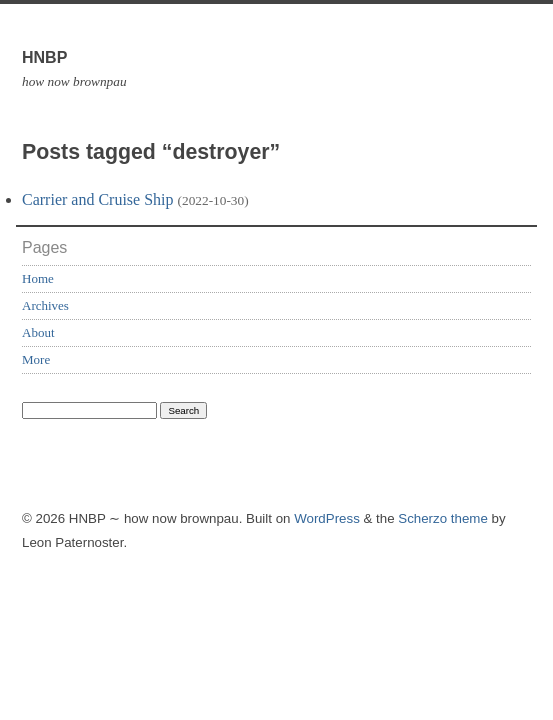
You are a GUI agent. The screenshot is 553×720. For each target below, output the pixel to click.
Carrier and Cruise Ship (98, 199)
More (36, 359)
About (38, 332)
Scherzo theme (443, 518)
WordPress (327, 518)
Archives (45, 305)
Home (38, 278)
